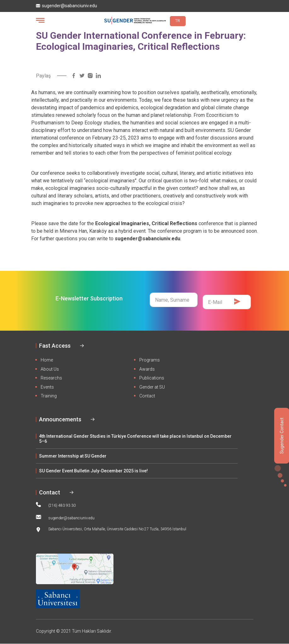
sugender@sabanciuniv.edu (66, 6)
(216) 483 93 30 (56, 505)
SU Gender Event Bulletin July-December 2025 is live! (93, 471)
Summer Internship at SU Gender (73, 456)
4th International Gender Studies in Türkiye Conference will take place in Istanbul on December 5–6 (135, 439)
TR (178, 21)
